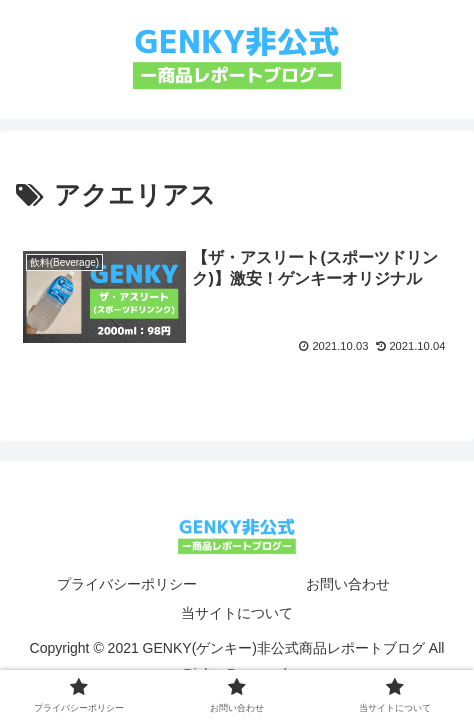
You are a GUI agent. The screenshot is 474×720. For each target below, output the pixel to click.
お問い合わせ (348, 584)
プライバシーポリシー (127, 584)
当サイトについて (237, 613)
